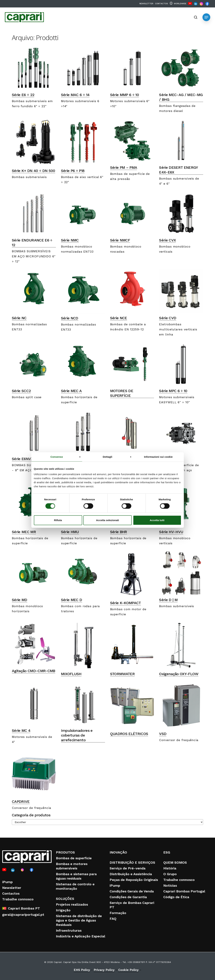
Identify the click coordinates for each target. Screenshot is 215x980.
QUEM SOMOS (175, 862)
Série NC (19, 318)
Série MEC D (72, 600)
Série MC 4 (21, 731)
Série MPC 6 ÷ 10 (173, 391)
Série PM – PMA (124, 167)
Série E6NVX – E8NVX (31, 459)
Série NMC (70, 240)
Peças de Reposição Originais (134, 880)
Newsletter (12, 888)
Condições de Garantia (128, 897)
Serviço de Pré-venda (128, 868)
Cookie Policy (128, 970)
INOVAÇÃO (118, 852)
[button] (206, 17)
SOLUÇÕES (65, 899)
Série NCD (70, 318)
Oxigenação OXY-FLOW (179, 674)
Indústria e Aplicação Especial (81, 936)
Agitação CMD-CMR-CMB (34, 671)
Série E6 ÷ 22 (23, 95)
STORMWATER (122, 674)
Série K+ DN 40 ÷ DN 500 (34, 171)
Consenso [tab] (57, 457)
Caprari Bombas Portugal (184, 891)
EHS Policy (82, 970)
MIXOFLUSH (71, 674)
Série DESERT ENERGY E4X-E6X (178, 170)
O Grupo (170, 874)
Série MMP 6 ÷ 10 (125, 95)
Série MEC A (71, 391)
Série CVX (167, 240)
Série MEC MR (24, 532)
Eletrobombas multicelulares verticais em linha (178, 329)
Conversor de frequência (179, 740)
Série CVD (168, 318)
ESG (167, 852)
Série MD (20, 600)
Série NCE (119, 318)
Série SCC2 (21, 391)
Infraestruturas (69, 930)
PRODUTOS (65, 852)
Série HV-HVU (171, 532)
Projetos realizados (72, 904)
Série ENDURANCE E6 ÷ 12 (32, 243)
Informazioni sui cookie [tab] (158, 457)
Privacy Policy (104, 970)
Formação (118, 913)
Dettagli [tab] (108, 457)
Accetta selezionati (107, 520)
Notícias (170, 885)
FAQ (113, 919)
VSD (163, 734)
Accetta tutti (157, 520)
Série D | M (168, 600)
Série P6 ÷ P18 (73, 171)
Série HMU (70, 532)
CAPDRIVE (21, 802)
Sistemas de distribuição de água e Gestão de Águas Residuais (79, 920)
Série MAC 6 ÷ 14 (75, 95)
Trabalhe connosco (18, 899)
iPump (7, 882)
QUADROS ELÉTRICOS (129, 734)
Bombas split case (27, 397)
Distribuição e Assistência (131, 874)
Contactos (11, 893)
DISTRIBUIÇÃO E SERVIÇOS (132, 862)
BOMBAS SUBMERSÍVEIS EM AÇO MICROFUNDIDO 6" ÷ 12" (34, 256)
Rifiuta (58, 520)
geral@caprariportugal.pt (23, 915)
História (170, 868)
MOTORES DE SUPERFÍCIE (122, 393)
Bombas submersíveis (29, 177)
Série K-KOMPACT (126, 603)
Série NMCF (120, 240)
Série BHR (119, 532)
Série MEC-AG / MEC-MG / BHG (181, 97)
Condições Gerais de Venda (132, 891)
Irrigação (63, 910)
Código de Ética (176, 897)
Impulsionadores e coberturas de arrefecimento (77, 735)
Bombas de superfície (74, 858)
